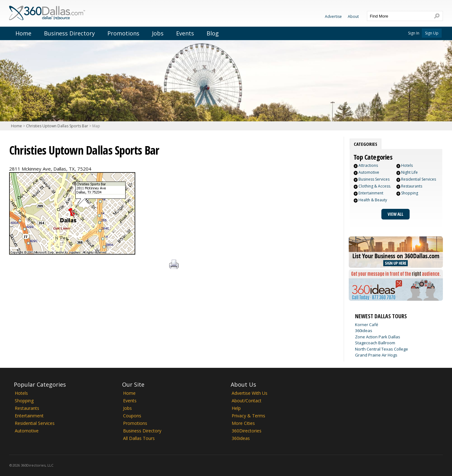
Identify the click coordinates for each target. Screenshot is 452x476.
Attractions (368, 165)
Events (185, 33)
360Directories (247, 431)
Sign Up (432, 33)
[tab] (366, 144)
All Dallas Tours (139, 438)
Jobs (158, 33)
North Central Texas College (382, 349)
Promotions (123, 33)
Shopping (410, 193)
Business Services (374, 179)
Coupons (132, 416)
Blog (213, 33)
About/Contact (247, 401)
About (353, 16)
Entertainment (371, 193)
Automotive (369, 172)
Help (236, 408)
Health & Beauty (373, 200)
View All (395, 214)
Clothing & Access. (375, 186)
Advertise (333, 16)
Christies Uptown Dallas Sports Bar (57, 126)
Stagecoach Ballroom (375, 343)
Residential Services (419, 179)
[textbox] (399, 16)
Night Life (409, 172)
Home (23, 33)
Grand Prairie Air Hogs (376, 355)
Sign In (414, 33)
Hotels (407, 165)
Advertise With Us (250, 393)
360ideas (364, 331)
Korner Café (367, 325)
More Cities (243, 423)
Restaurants (412, 186)
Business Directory (69, 33)
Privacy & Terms (248, 416)
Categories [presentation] (366, 144)
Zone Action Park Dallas (378, 337)
